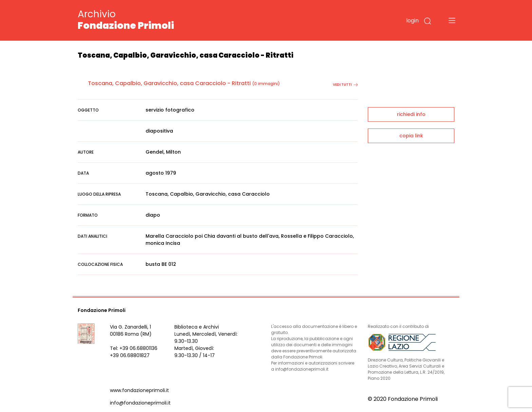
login (412, 21)
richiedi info (411, 114)
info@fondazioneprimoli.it (140, 403)
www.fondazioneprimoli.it (139, 390)
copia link (411, 136)
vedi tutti (345, 85)
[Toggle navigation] (452, 20)
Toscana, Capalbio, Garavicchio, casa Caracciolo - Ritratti (169, 83)
